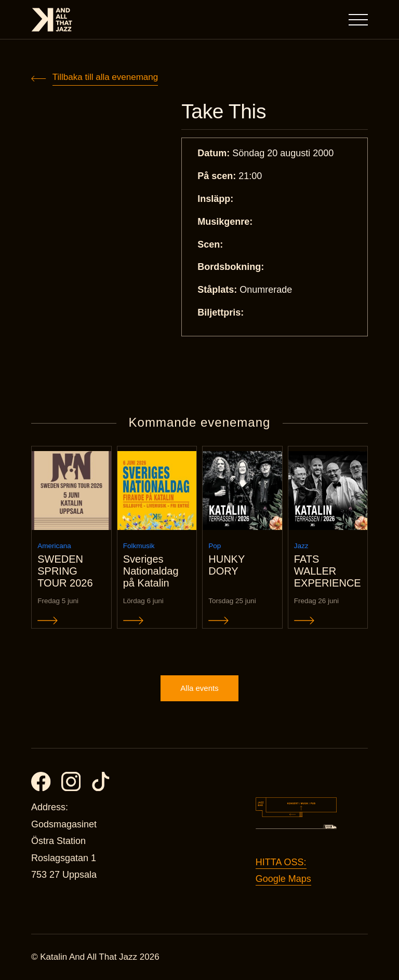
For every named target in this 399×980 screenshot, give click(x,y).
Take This (224, 111)
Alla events (199, 688)
